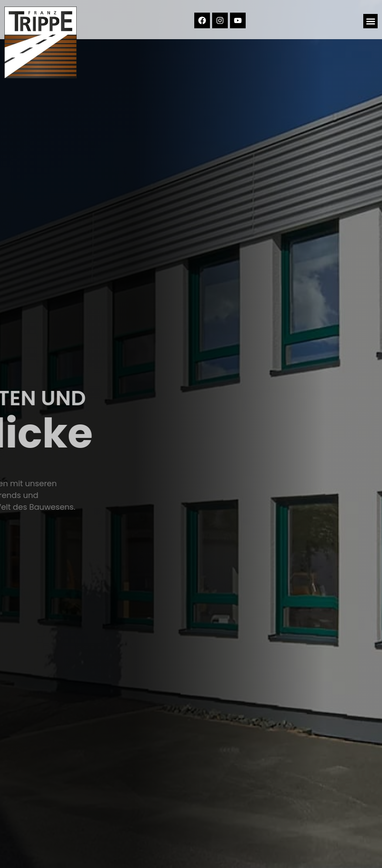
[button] (370, 21)
